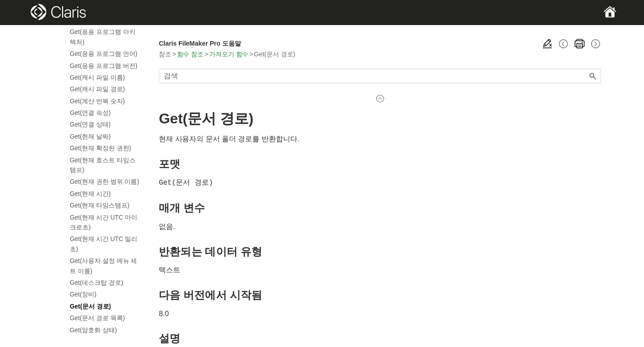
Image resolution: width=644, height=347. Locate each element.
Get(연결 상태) (90, 124)
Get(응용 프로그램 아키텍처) (103, 37)
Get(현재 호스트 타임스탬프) (103, 165)
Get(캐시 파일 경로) (97, 89)
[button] (593, 76)
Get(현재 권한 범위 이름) (104, 182)
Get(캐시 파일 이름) (97, 77)
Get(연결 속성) (90, 113)
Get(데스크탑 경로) (96, 283)
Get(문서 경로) (90, 306)
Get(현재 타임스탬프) (100, 205)
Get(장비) (83, 294)
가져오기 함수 (229, 54)
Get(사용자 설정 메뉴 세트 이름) (103, 266)
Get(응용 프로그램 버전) (104, 66)
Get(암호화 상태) (93, 330)
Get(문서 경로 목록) (97, 318)
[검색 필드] (380, 76)
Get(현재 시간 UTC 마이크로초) (104, 222)
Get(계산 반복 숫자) (97, 101)
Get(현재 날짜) (90, 136)
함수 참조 (191, 54)
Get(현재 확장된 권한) (100, 148)
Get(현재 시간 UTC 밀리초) (104, 244)
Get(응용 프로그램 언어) (104, 54)
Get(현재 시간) (90, 194)
